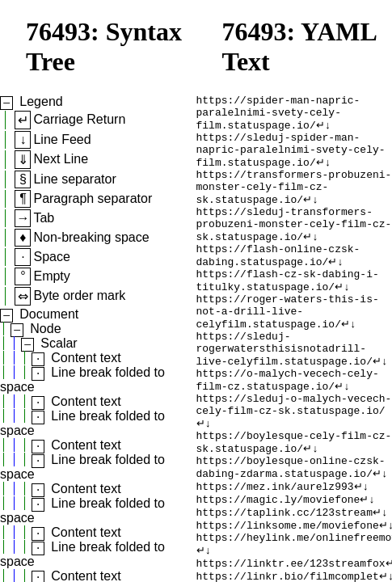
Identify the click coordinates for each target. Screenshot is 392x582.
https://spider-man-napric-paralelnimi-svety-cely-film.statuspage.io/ (278, 116)
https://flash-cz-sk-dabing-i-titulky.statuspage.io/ (288, 313)
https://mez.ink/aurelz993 (275, 553)
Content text (86, 358)
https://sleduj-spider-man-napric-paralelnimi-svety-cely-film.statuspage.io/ (291, 160)
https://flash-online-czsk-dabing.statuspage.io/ (278, 284)
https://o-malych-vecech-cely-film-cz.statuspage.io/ (288, 429)
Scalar (59, 343)
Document (49, 314)
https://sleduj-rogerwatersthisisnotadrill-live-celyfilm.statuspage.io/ (285, 393)
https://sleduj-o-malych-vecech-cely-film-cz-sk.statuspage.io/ (294, 458)
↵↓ (324, 131)
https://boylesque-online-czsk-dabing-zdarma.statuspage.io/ (291, 531)
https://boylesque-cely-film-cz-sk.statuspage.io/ (294, 502)
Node (45, 329)
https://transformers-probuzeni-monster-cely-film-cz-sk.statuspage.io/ (294, 204)
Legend (41, 101)
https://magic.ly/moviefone (278, 567)
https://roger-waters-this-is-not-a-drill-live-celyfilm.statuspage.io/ (288, 349)
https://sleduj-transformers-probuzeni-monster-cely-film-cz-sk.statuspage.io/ (294, 247)
